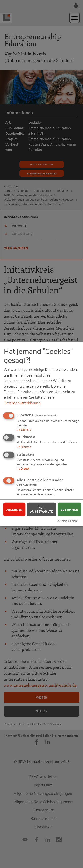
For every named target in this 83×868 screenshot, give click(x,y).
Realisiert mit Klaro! (67, 521)
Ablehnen (14, 509)
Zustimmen (69, 509)
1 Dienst (23, 468)
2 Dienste (24, 446)
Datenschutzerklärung (22, 402)
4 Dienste (24, 429)
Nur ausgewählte (41, 509)
